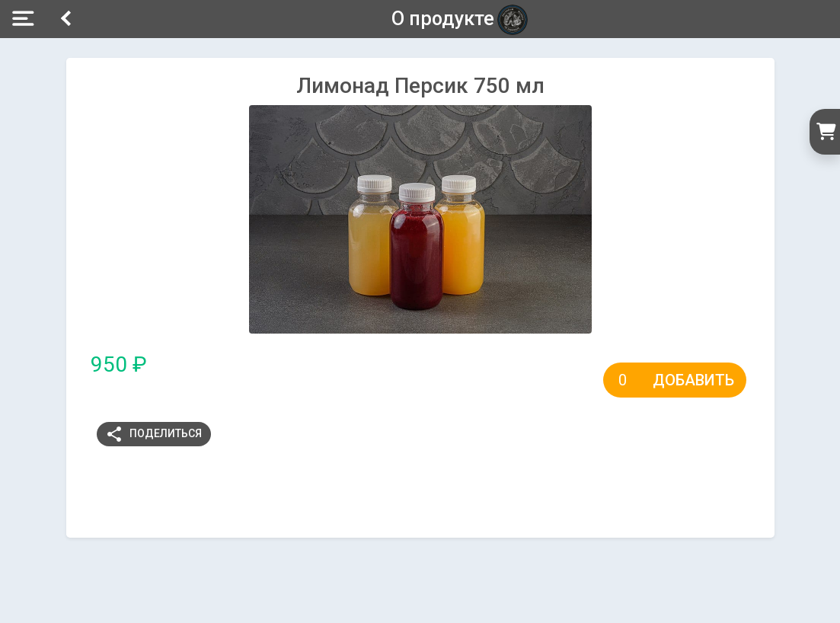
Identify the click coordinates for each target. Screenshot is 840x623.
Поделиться (153, 434)
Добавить (693, 380)
